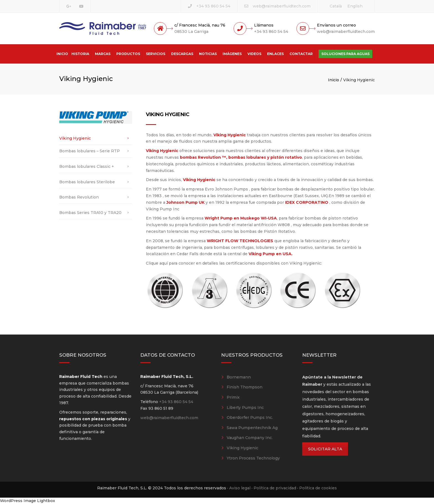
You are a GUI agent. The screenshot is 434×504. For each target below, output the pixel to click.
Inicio (62, 54)
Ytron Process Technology (253, 458)
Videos (254, 54)
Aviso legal (240, 488)
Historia (80, 54)
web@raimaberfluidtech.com (282, 6)
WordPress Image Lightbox (28, 501)
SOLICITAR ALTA (325, 449)
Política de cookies (318, 488)
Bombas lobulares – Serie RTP (90, 151)
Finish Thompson (245, 387)
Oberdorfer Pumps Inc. (250, 417)
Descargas (182, 54)
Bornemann (239, 377)
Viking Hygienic (75, 138)
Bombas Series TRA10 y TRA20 (90, 213)
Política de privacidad (275, 488)
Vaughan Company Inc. (250, 438)
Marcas (103, 54)
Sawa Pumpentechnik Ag (252, 428)
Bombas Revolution (79, 197)
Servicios (156, 54)
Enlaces (275, 54)
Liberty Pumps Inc (245, 408)
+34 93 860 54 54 (213, 6)
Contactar (301, 54)
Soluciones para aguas (345, 54)
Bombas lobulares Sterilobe (87, 182)
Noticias (208, 54)
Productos (128, 54)
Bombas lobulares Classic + (87, 166)
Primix (233, 397)
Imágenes (232, 54)
